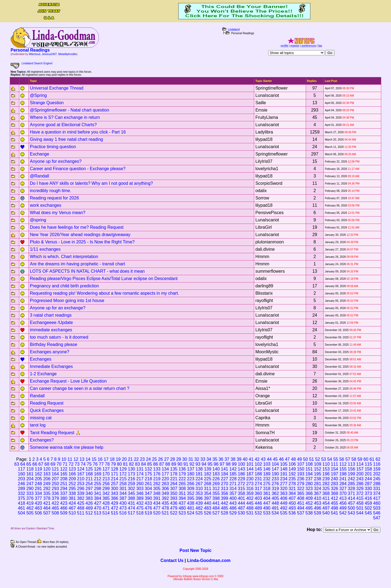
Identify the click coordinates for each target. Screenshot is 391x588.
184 (224, 474)
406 (284, 498)
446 (258, 503)
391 (157, 498)
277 (284, 484)
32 (197, 459)
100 (242, 464)
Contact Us (172, 560)
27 (166, 459)
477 (157, 508)
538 (309, 513)
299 (106, 489)
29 (179, 459)
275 (267, 484)
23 (142, 459)
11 (70, 459)
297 (89, 489)
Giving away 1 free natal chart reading (66, 139)
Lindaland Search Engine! (37, 63)
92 (192, 464)
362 (275, 493)
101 (250, 464)
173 (132, 474)
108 (309, 464)
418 (22, 503)
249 (47, 484)
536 (292, 513)
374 (377, 493)
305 (157, 489)
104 (275, 464)
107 (301, 464)
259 (132, 484)
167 (81, 474)
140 (216, 469)
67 (41, 464)
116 (377, 464)
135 (174, 469)
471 (106, 508)
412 (335, 498)
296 (81, 489)
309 (191, 489)
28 (173, 459)
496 (318, 508)
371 (351, 493)
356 (224, 493)
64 (23, 464)
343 (114, 493)
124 (81, 469)
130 (132, 469)
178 (174, 474)
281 (318, 484)
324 (318, 489)
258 (123, 484)
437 (182, 503)
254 (89, 484)
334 (38, 493)
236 (301, 479)
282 (326, 484)
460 (377, 503)
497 (326, 508)
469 (89, 508)
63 (17, 464)
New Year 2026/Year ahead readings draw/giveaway (80, 235)
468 (81, 508)
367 (318, 493)
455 (335, 503)
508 (55, 513)
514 (106, 513)
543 (351, 513)
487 (242, 508)
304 (148, 489)
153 (326, 469)
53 (324, 459)
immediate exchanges (51, 330)
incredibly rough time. (51, 191)
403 (258, 498)
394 (182, 498)
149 (292, 469)
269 (216, 484)
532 (258, 513)
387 (123, 498)
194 (309, 474)
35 (215, 459)
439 (199, 503)
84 (144, 464)
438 (191, 503)
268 (208, 484)
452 (309, 503)
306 (165, 489)
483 (208, 508)
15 (94, 459)
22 (136, 459)
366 (309, 493)
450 (292, 503)
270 (224, 484)
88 (168, 464)
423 (64, 503)
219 (157, 479)
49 (299, 459)
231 (258, 479)
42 (257, 459)
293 (55, 489)
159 (377, 469)
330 (368, 489)
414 (351, 498)
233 (275, 479)
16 (100, 459)
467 (72, 508)
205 (38, 479)
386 (114, 498)
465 (55, 508)
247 (30, 484)
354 (208, 493)
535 (284, 513)
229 (242, 479)
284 (343, 484)
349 (165, 493)
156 (351, 469)
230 (250, 479)
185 (233, 474)
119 (38, 469)
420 (38, 503)
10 (64, 459)
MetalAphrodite (67, 54)
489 (258, 508)
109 (318, 464)
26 (160, 459)
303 (140, 489)
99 (234, 464)
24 (149, 459)
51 (311, 459)
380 (64, 498)
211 (89, 479)
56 (342, 459)
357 (233, 493)
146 (267, 469)
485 (224, 508)
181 (199, 474)
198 (343, 474)
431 (132, 503)
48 (294, 459)
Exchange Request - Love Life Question (68, 381)
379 (55, 498)
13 (82, 459)
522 (174, 513)
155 (343, 469)
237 (309, 479)
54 (330, 459)
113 (351, 464)
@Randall (40, 176)
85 (150, 464)
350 (174, 493)
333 (30, 493)
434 (157, 503)
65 (29, 464)
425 (81, 503)
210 (81, 479)
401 (242, 498)
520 (157, 513)
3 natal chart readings (51, 315)
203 (22, 479)
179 (182, 474)
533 (267, 513)
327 (343, 489)
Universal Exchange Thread (57, 88)
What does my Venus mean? (58, 213)
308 (182, 489)
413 (343, 498)
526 (208, 513)
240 (335, 479)
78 (107, 464)
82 (131, 464)
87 (162, 464)
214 (114, 479)
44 (269, 459)
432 (140, 503)
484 (216, 508)
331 (377, 489)
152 (318, 469)
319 (275, 489)
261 (148, 484)
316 (250, 489)
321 (292, 489)
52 (318, 459)
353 (199, 493)
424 (72, 503)
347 (148, 493)
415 (360, 498)
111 (335, 464)
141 (224, 469)
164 (55, 474)
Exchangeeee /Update (51, 322)
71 (65, 464)
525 (199, 513)
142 (233, 469)
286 (360, 484)
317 (258, 489)
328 (351, 489)
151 (309, 469)
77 (101, 464)
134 (165, 469)
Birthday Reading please (53, 344)
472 (114, 508)
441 (216, 503)
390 (148, 498)
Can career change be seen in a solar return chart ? (80, 388)
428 (106, 503)
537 (301, 513)
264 (174, 484)
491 (275, 508)
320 (284, 489)
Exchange (40, 154)
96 (216, 464)
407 (292, 498)
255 (98, 484)
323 (309, 489)
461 (22, 508)
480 (182, 508)
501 (360, 508)
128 (114, 469)
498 (335, 508)
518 (140, 513)
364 (292, 493)
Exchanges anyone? (50, 352)
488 (250, 508)
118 (30, 469)
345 (132, 493)
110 (326, 464)
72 (71, 464)
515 (114, 513)
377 (38, 498)
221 (174, 479)
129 (123, 469)
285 (351, 484)
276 (275, 484)
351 (182, 493)
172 (123, 474)
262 (157, 484)
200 (360, 474)
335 (47, 493)
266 (191, 484)
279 (301, 484)
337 (64, 493)
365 (301, 493)
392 (165, 498)
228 (233, 479)
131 (140, 469)
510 (72, 513)
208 (64, 479)
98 (228, 464)
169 (98, 474)
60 (366, 459)
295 (72, 489)
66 (35, 464)
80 (119, 464)
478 (165, 508)
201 (368, 474)
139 (208, 469)
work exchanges (46, 205)
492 (284, 508)
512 (89, 513)
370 (343, 493)
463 (38, 508)
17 (106, 459)
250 (55, 484)
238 (318, 479)
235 (292, 479)
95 (210, 464)
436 (174, 503)
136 (182, 469)
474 (132, 508)
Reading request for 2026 (54, 198)
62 (378, 459)
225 (208, 479)
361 (267, 493)
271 (233, 484)
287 (368, 484)
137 (191, 469)
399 (224, 498)
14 (88, 459)
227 (224, 479)
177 (165, 474)
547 (377, 518)
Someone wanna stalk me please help (67, 447)
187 (250, 474)
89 (174, 464)
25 (154, 459)
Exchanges (41, 359)
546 (377, 513)
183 (216, 474)
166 (72, 474)
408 (301, 498)
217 (140, 479)
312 (216, 489)
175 (148, 474)
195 (318, 474)
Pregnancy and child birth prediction (64, 286)
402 (250, 498)
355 (216, 493)
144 (250, 469)
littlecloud (34, 54)
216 (132, 479)
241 (343, 479)
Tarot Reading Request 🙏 (55, 433)
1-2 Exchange (43, 374)
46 (281, 459)
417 (377, 498)
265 (182, 484)
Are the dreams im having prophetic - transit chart (77, 264)
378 (47, 498)
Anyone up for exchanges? (56, 161)
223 (191, 479)
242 (351, 479)
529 (233, 513)
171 (114, 474)
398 (216, 498)
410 (318, 498)
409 (309, 498)
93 (198, 464)
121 (55, 469)
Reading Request (47, 403)
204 (30, 479)
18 (112, 459)
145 (258, 469)
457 (351, 503)
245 (377, 479)
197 (335, 474)
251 (64, 484)
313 (224, 489)
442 (224, 503)
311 (208, 489)
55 (336, 459)
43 (263, 459)
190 (275, 474)
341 (98, 493)
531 (250, 513)
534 (275, 513)
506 (38, 513)
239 (326, 479)
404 (267, 498)
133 (157, 469)
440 (208, 503)
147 (275, 469)
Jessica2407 (49, 54)
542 (343, 513)
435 (165, 503)
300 (114, 489)
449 (284, 503)
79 (113, 464)
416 (368, 498)
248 (38, 484)
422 (55, 503)
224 (199, 479)
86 (156, 464)
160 (22, 474)
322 (301, 489)
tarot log (38, 425)
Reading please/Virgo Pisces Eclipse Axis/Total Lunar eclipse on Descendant (104, 279)
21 (130, 459)
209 (72, 479)
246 (22, 484)
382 (81, 498)
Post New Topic (195, 550)
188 (258, 474)
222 (182, 479)
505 (30, 513)
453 (318, 503)
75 (89, 464)
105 (284, 464)
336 (55, 493)
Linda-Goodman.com (209, 560)
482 (199, 508)
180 (191, 474)
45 (275, 459)
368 (326, 493)
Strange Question (47, 103)
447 (267, 503)
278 (292, 484)
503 (377, 508)
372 (360, 493)
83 (138, 464)
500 (351, 508)
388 (132, 498)
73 (77, 464)
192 (292, 474)
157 (360, 469)
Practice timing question (53, 147)
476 (148, 508)
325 (326, 489)
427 (98, 503)
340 (89, 493)
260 (140, 484)
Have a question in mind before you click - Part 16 (78, 132)
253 (81, 484)
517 (132, 513)
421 (47, 503)
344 (123, 493)
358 (242, 493)
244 (368, 479)
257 (114, 484)
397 (208, 498)
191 (284, 474)
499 (343, 508)
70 (59, 464)
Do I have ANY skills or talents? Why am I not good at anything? (91, 183)
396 (199, 498)
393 (174, 498)
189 (267, 474)
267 (199, 484)
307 (174, 489)
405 (275, 498)
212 (98, 479)
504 (22, 513)
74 (83, 464)
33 (203, 459)
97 (222, 464)
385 (106, 498)
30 (185, 459)
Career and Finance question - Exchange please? (78, 169)
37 (227, 459)
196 (326, 474)
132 (148, 469)
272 (242, 484)
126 (98, 469)
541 (335, 513)
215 (123, 479)
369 (335, 493)
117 (22, 469)
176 (157, 474)
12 (76, 459)
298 (98, 489)
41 (251, 459)
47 (287, 459)
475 (140, 508)
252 (72, 484)
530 (242, 513)
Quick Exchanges (47, 410)
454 (326, 503)
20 (124, 459)
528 (224, 513)
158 (368, 469)
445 (250, 503)
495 (309, 508)
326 (335, 489)
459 (368, 503)
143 (242, 469)
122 (64, 469)
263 (165, 484)
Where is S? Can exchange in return (65, 117)
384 (98, 498)
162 (38, 474)
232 (267, 479)
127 (106, 469)
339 (81, 493)
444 (242, 503)
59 (360, 459)
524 (191, 513)
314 (233, 489)
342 (106, 493)
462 (30, 508)
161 (30, 474)
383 (89, 498)
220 (165, 479)
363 (284, 493)
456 (343, 503)
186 (242, 474)
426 (89, 503)
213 (106, 479)
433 (148, 503)
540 (326, 513)
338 (72, 493)
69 (53, 464)
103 (267, 464)
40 (245, 459)
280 (309, 484)
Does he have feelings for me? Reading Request (77, 227)
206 (47, 479)
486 (233, 508)
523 (182, 513)
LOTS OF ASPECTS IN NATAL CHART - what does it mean (87, 271)
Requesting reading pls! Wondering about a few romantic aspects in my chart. (104, 293)
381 (72, 498)
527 (216, 513)
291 (38, 489)
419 (30, 503)
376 (30, 498)
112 (343, 464)
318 (267, 489)
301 (123, 489)
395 (191, 498)
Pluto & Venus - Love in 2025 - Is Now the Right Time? (82, 242)
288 (377, 484)
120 (47, 469)
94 (204, 464)
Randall (37, 396)
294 (64, 489)
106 (292, 464)
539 (318, 513)
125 (89, 469)
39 (239, 459)
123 (72, 469)
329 (360, 489)
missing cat (41, 418)
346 (140, 493)
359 (250, 493)
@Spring (38, 95)
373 (368, 493)
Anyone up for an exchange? (58, 308)
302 (132, 489)
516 (123, 513)
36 (221, 459)
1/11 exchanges (45, 249)
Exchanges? (42, 440)
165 (64, 474)
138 (199, 469)
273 (250, 484)
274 (258, 484)
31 (191, 459)
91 (186, 464)
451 (301, 503)
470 (98, 508)
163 (47, 474)
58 (354, 459)
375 (22, 498)
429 (114, 503)
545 (368, 513)
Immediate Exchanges (51, 366)
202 (377, 474)
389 (140, 498)
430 (123, 503)
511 (81, 513)
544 (360, 513)
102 (258, 464)
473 (123, 508)
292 (47, 489)
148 (284, 469)
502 (368, 508)
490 (267, 508)
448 (275, 503)
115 (368, 464)
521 (165, 513)
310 (199, 489)
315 (242, 489)
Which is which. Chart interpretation (64, 257)
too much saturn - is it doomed (59, 337)
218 (148, 479)
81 (125, 464)
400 (233, 498)
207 (55, 479)
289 (22, 489)
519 (148, 513)
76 (95, 464)
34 (209, 459)
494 (301, 508)
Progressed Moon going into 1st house (67, 301)
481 (191, 508)
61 (372, 459)
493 (292, 508)
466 (64, 508)
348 (157, 493)
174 (140, 474)
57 (348, 459)
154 (335, 469)
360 (258, 493)
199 (351, 474)
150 (301, 469)
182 (208, 474)
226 (216, 479)
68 (47, 464)
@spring (38, 220)
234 (284, 479)
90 (180, 464)
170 (106, 474)
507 (47, 513)
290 (30, 489)
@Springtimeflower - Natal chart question (70, 110)
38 (233, 459)
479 (174, 508)
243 (360, 479)
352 (191, 493)
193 (301, 474)
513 (98, 513)
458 (360, 503)
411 (326, 498)
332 (22, 493)
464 (47, 508)
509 (64, 513)
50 (305, 459)
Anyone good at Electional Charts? (63, 125)
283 (335, 484)
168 (89, 474)
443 (233, 503)
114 (360, 464)
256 (106, 484)
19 (118, 459)
